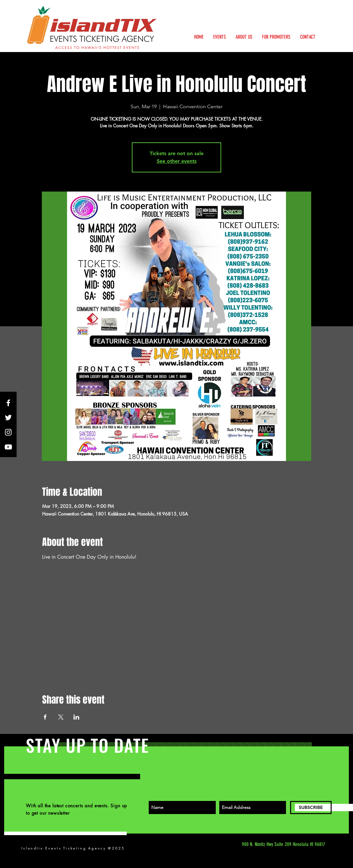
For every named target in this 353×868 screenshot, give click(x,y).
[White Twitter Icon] (8, 418)
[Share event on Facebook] (45, 717)
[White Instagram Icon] (8, 432)
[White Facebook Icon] (8, 403)
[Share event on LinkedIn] (76, 717)
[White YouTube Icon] (8, 447)
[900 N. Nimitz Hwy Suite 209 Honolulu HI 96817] (265, 844)
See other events (177, 161)
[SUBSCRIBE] (311, 808)
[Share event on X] (61, 717)
